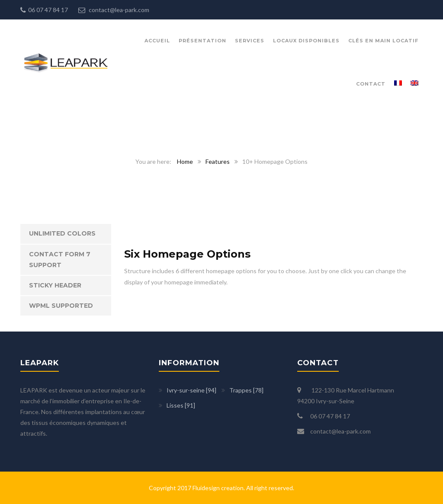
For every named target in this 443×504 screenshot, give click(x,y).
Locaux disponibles (306, 41)
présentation (202, 41)
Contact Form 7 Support (60, 260)
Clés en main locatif (383, 41)
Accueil (157, 41)
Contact (371, 84)
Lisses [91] (181, 405)
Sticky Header (55, 285)
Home (185, 161)
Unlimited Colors (62, 233)
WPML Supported (61, 306)
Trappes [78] (246, 390)
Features (218, 161)
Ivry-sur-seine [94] (191, 390)
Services (250, 41)
